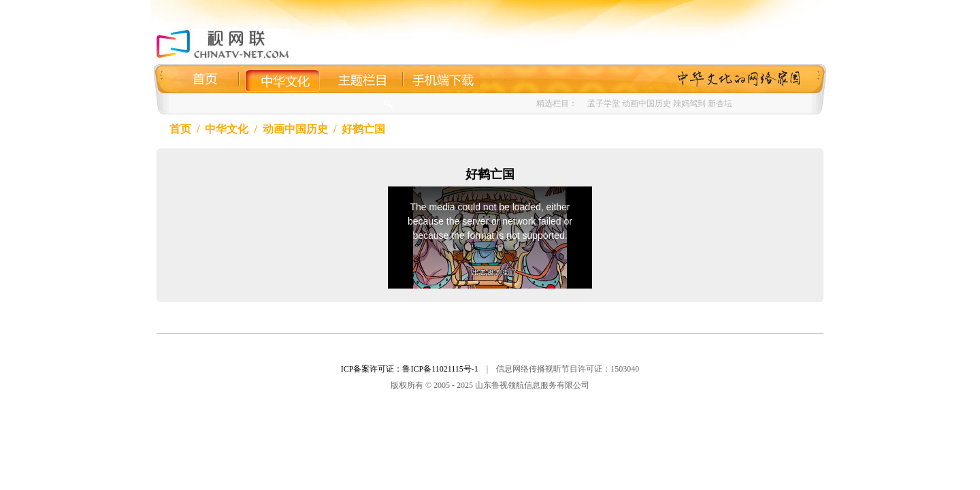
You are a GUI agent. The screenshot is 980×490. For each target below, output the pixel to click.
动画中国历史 (647, 103)
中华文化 (227, 129)
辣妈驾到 (689, 103)
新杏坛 (720, 103)
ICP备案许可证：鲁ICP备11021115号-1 (410, 369)
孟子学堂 (604, 103)
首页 (180, 129)
